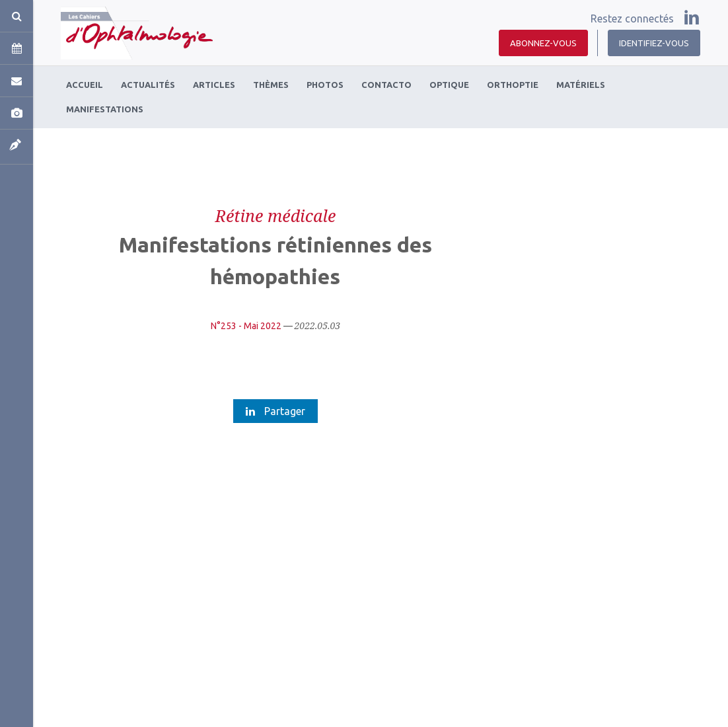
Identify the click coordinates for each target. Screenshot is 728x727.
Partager (275, 411)
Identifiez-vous (654, 43)
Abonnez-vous (543, 43)
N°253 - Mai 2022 (246, 326)
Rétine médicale (275, 215)
